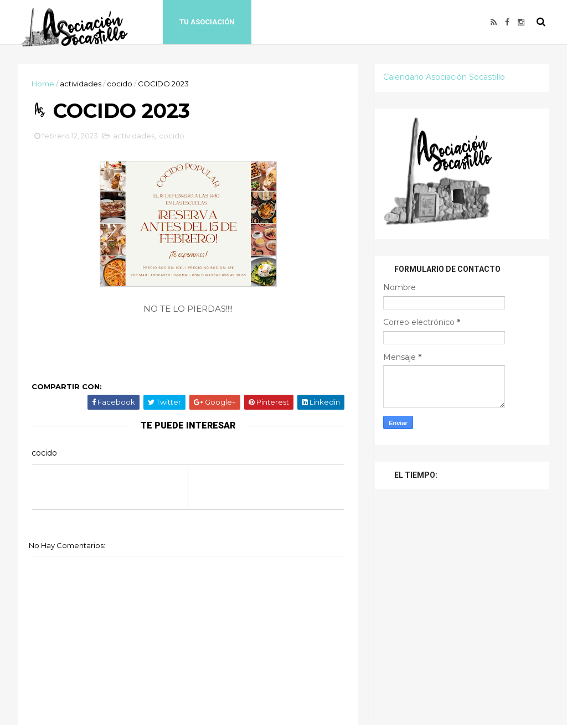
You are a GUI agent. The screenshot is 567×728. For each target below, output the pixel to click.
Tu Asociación (207, 22)
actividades (81, 84)
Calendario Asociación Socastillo (444, 77)
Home (43, 84)
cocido (120, 84)
